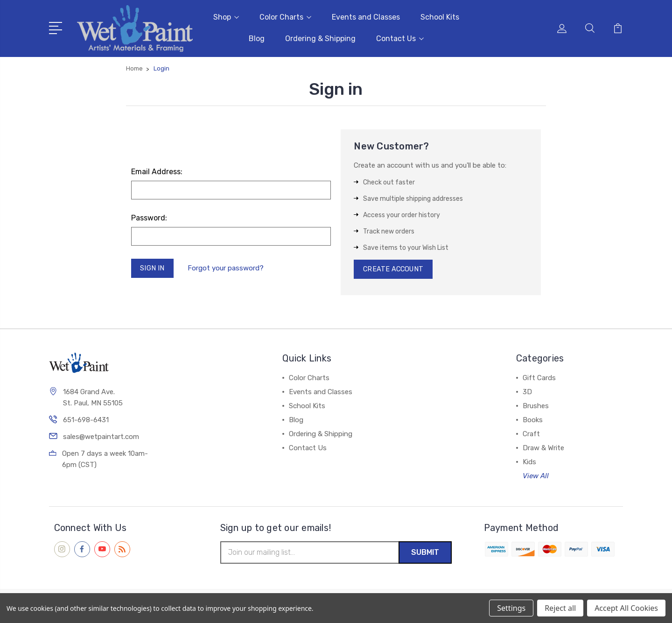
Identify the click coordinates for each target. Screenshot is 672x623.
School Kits (440, 17)
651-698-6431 (86, 421)
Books (533, 420)
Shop (226, 17)
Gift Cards (539, 378)
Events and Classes (366, 17)
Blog (257, 38)
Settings (511, 608)
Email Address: (157, 171)
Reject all (560, 608)
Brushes (536, 406)
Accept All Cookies (626, 608)
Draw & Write (543, 448)
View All (536, 476)
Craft (531, 434)
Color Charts (285, 17)
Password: (149, 217)
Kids (529, 462)
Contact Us (400, 38)
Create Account (395, 269)
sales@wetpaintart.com (101, 438)
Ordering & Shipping (320, 38)
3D (527, 392)
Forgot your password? (227, 268)
